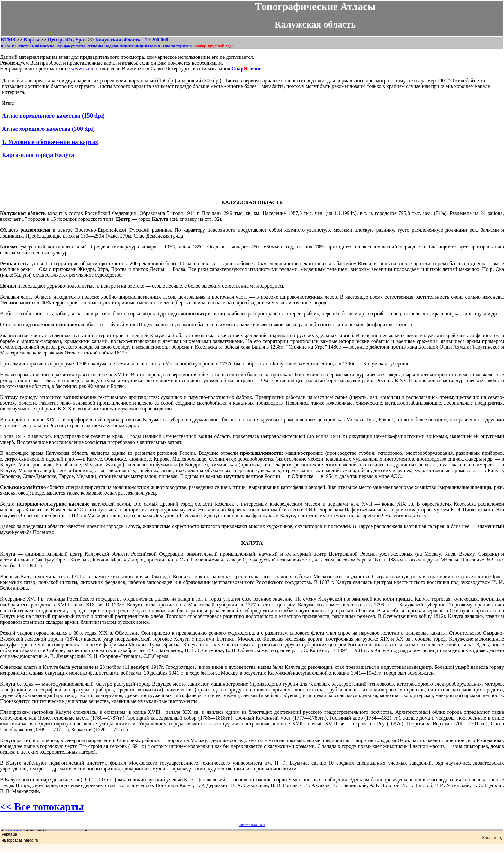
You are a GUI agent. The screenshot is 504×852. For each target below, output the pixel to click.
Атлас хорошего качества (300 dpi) (48, 129)
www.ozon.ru (85, 69)
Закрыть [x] (492, 838)
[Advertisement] (252, 180)
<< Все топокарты (42, 807)
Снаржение (246, 69)
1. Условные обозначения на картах (50, 142)
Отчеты (23, 46)
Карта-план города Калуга (38, 155)
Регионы (95, 46)
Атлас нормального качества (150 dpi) (53, 116)
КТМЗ (8, 40)
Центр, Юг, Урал (67, 40)
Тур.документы (71, 46)
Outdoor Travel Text (252, 825)
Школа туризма (176, 46)
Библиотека (43, 46)
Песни (154, 46)
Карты (32, 40)
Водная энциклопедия (126, 46)
